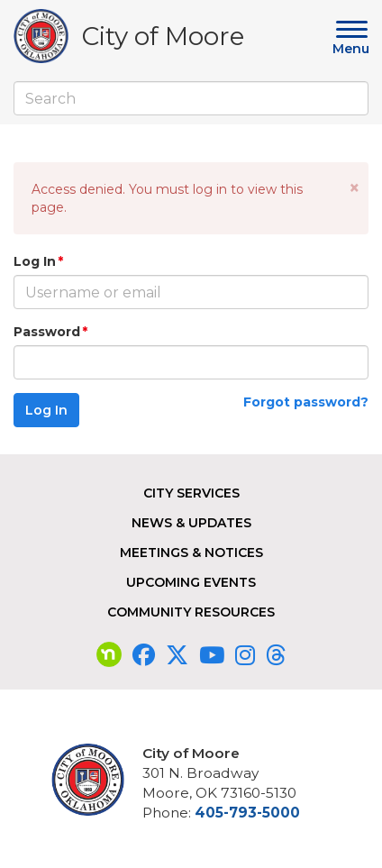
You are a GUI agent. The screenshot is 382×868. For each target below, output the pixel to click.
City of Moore (163, 39)
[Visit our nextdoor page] (109, 655)
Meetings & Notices (191, 553)
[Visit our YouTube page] (212, 655)
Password (47, 332)
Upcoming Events (191, 582)
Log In (35, 261)
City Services (191, 493)
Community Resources (191, 612)
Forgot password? (306, 402)
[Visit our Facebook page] (144, 655)
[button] (355, 188)
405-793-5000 (247, 813)
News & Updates (191, 523)
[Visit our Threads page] (276, 655)
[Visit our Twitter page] (177, 655)
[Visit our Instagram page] (245, 655)
